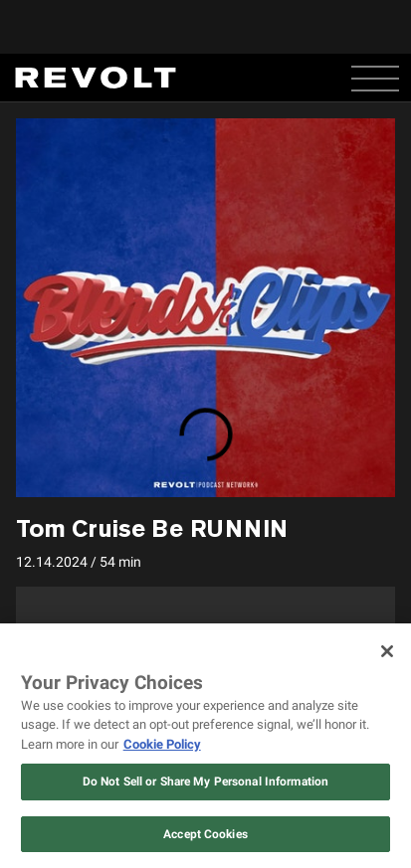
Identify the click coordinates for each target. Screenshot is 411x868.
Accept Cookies (205, 834)
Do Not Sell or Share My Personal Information (205, 781)
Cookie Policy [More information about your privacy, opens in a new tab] (162, 744)
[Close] (387, 651)
